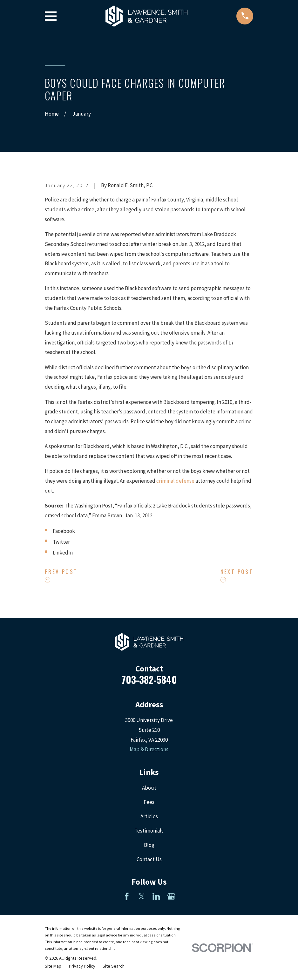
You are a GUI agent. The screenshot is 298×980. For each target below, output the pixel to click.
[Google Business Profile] (171, 896)
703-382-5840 (149, 680)
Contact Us (149, 859)
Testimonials (149, 831)
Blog (149, 845)
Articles (149, 816)
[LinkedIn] (156, 896)
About (149, 788)
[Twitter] (142, 896)
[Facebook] (127, 896)
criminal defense (175, 481)
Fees (149, 802)
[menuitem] (53, 966)
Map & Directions (149, 749)
